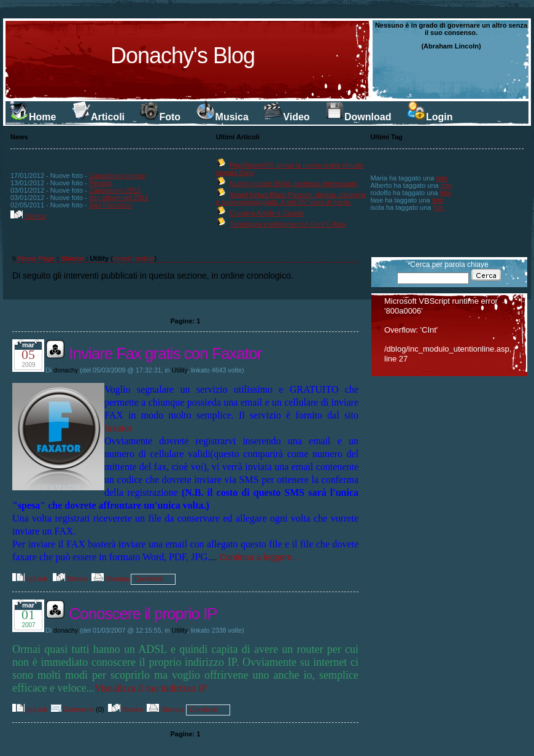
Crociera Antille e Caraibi (267, 213)
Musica (222, 117)
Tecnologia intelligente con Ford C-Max (288, 224)
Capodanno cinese (117, 175)
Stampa (110, 579)
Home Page (36, 258)
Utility (180, 370)
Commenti (72, 709)
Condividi (148, 579)
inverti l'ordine (134, 258)
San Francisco (110, 205)
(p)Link (30, 579)
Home (33, 117)
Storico (28, 216)
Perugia (101, 183)
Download (358, 117)
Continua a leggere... (260, 557)
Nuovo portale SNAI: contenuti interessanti (293, 183)
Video (286, 117)
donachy (66, 370)
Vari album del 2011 (119, 198)
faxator (118, 428)
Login (430, 117)
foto (441, 178)
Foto (160, 117)
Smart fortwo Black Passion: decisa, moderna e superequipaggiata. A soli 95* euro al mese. (291, 198)
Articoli (98, 117)
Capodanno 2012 (115, 190)
